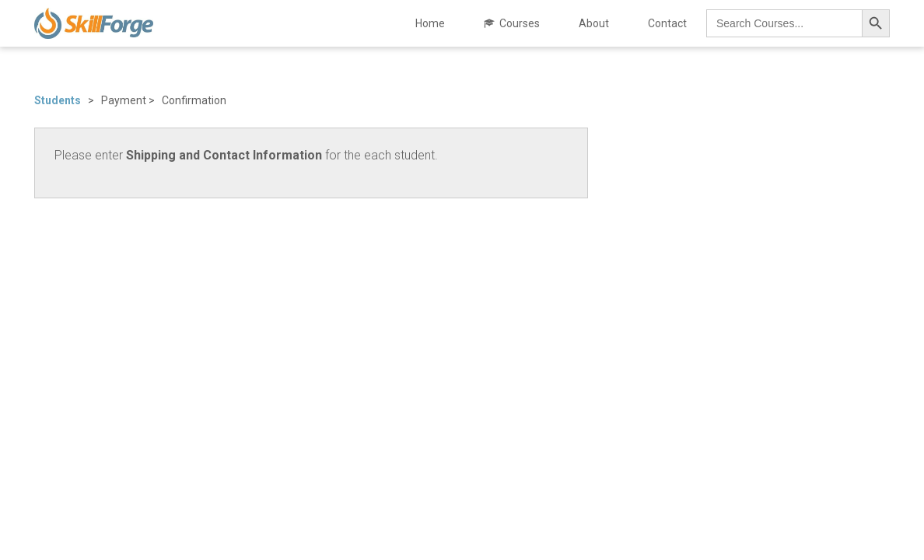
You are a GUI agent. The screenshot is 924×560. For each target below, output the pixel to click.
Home (430, 23)
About (594, 23)
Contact (667, 23)
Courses (520, 23)
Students (61, 100)
